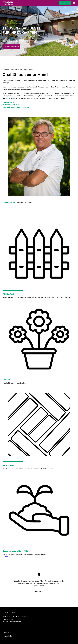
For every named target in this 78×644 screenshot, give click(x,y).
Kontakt (5, 557)
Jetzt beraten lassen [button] (11, 47)
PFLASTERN (8, 465)
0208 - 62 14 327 (9, 619)
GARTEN (6, 380)
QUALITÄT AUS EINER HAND (15, 551)
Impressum (7, 632)
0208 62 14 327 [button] (64, 3)
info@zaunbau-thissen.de (12, 622)
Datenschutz (7, 636)
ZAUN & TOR (8, 294)
